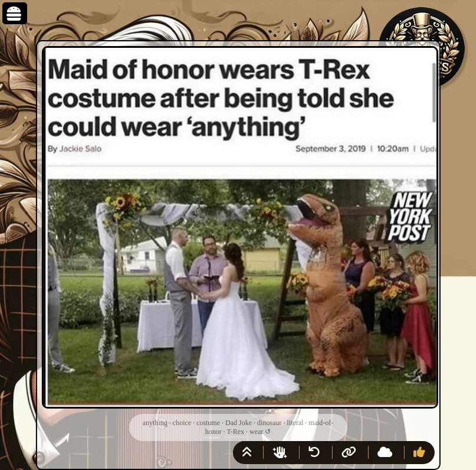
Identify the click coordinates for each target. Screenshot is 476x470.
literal (295, 423)
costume (208, 423)
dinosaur (269, 423)
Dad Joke (239, 423)
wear (256, 432)
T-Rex (235, 432)
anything (155, 423)
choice (182, 423)
